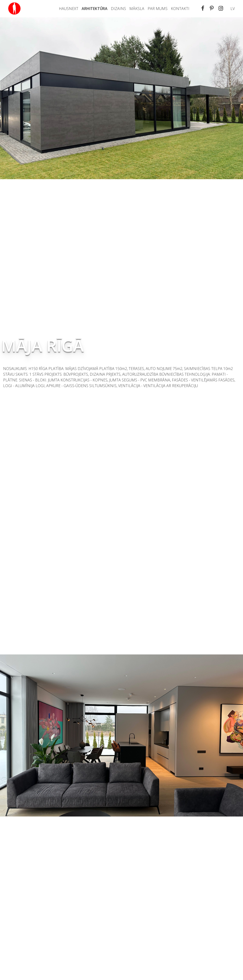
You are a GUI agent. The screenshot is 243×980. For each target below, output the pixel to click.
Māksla (137, 9)
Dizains (118, 9)
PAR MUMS (158, 9)
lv (233, 9)
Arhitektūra (95, 9)
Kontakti (180, 9)
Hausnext (69, 9)
